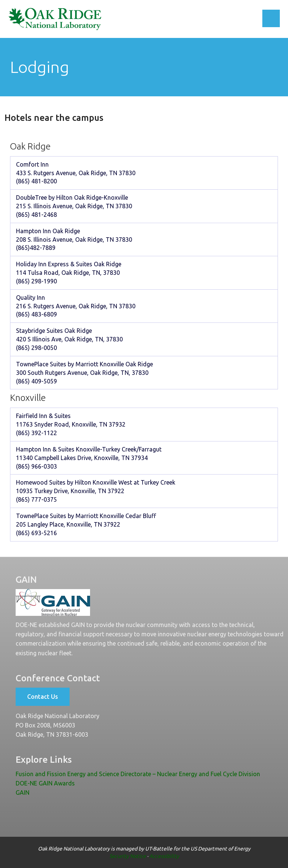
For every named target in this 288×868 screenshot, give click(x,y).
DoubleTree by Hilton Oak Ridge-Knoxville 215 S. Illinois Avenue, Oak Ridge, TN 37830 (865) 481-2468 (74, 206)
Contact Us (43, 697)
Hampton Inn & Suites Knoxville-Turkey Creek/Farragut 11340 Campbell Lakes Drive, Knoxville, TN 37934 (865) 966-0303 (89, 458)
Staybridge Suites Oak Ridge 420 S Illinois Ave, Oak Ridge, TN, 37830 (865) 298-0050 (69, 339)
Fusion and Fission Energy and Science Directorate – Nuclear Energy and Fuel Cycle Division (138, 774)
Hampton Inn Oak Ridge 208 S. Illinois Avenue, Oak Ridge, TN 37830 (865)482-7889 (74, 239)
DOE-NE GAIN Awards (45, 783)
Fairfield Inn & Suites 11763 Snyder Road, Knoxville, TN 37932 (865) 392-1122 (71, 424)
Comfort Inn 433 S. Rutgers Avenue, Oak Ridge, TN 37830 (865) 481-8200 (76, 173)
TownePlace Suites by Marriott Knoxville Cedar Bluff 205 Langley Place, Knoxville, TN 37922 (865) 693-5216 (86, 524)
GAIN (23, 793)
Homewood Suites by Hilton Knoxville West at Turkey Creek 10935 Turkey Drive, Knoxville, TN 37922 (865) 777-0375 (96, 491)
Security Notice (128, 856)
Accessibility (164, 856)
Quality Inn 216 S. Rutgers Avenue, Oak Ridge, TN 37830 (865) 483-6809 (76, 306)
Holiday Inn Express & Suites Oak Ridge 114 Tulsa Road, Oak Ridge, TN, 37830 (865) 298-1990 (69, 273)
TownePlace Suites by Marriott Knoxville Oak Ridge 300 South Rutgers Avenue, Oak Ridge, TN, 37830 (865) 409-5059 (84, 373)
